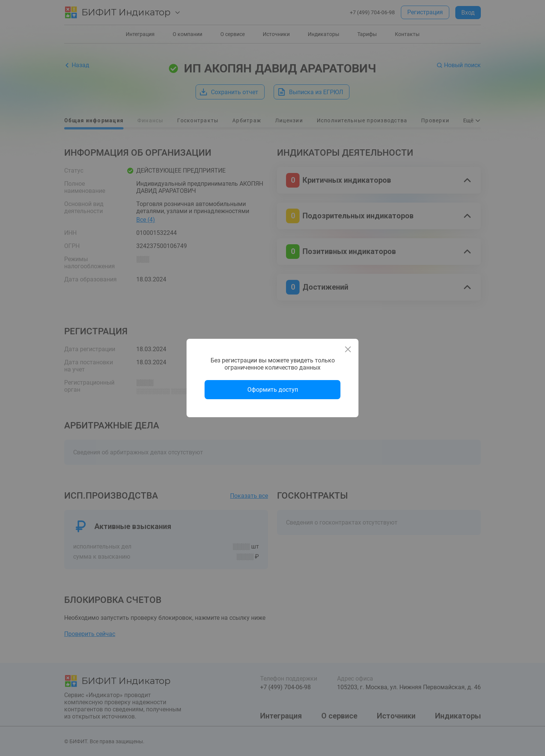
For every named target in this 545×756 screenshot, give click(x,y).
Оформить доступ (273, 390)
